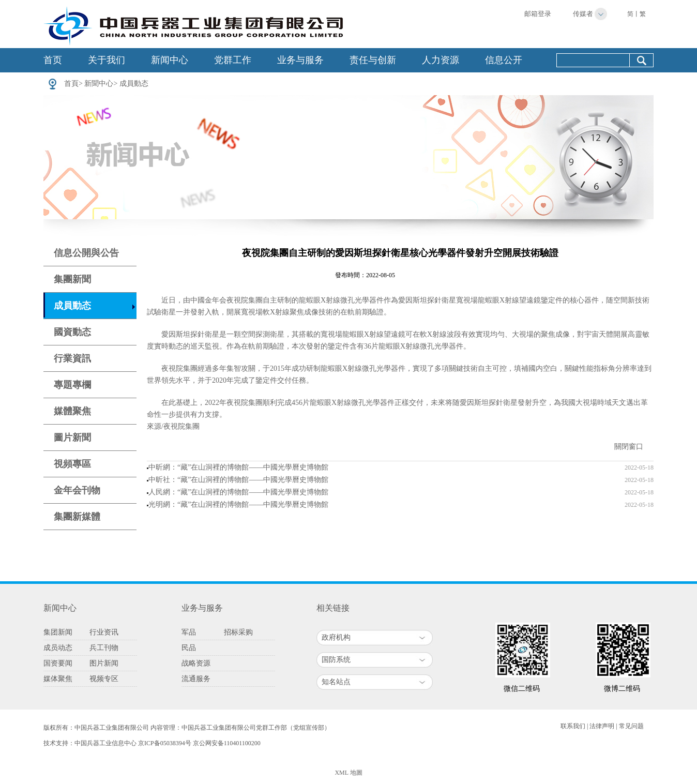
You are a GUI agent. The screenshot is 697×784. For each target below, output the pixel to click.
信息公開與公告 (86, 253)
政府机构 (336, 637)
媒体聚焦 (58, 679)
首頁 (71, 84)
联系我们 (573, 726)
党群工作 (233, 60)
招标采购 (238, 632)
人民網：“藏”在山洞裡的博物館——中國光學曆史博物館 (238, 492)
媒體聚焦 (72, 411)
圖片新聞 (72, 438)
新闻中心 (170, 60)
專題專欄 (72, 385)
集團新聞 (72, 279)
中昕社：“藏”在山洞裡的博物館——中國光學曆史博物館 (238, 480)
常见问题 (631, 726)
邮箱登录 (538, 14)
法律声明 (602, 726)
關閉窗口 (629, 447)
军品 (189, 632)
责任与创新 (373, 60)
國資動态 (72, 332)
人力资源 (441, 60)
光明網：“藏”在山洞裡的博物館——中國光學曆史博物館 (238, 504)
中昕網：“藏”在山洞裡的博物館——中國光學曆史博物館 (238, 467)
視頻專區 (72, 464)
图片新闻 (104, 663)
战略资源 (196, 663)
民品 (189, 648)
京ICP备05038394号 (165, 743)
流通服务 (196, 679)
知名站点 (336, 682)
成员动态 (58, 648)
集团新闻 (58, 632)
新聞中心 (99, 84)
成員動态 (134, 84)
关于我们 (107, 60)
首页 (53, 60)
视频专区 (104, 679)
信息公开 (504, 60)
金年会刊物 (77, 490)
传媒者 (583, 14)
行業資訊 (72, 358)
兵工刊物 (104, 648)
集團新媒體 (77, 517)
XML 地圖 (348, 773)
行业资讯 (104, 632)
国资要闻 (58, 663)
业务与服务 (300, 60)
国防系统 (336, 660)
